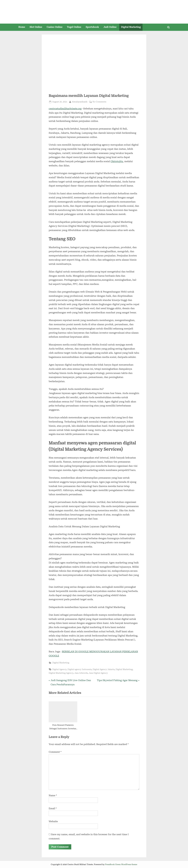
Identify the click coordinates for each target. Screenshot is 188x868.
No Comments (99, 102)
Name (53, 795)
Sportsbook (92, 27)
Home (22, 27)
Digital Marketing (131, 27)
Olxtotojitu (117, 161)
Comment (55, 752)
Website (53, 821)
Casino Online (55, 27)
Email (53, 808)
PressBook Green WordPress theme (121, 864)
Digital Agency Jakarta (104, 669)
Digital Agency (59, 669)
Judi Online (110, 27)
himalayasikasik (80, 102)
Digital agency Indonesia (79, 669)
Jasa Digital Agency (98, 673)
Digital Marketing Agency (61, 673)
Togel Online (74, 27)
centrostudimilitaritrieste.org (65, 109)
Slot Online (36, 27)
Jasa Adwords (81, 673)
